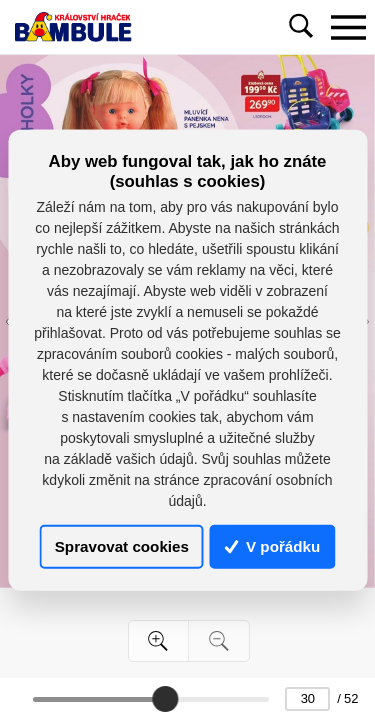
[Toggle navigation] (348, 27)
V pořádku (273, 546)
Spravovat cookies (122, 546)
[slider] (165, 699)
